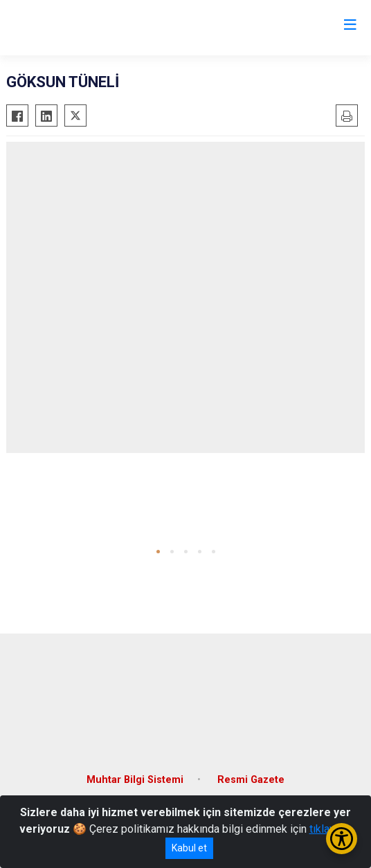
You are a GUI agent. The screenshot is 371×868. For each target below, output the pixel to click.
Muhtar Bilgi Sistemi (135, 780)
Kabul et (189, 848)
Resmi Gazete (251, 780)
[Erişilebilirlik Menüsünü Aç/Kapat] (342, 839)
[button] (158, 552)
